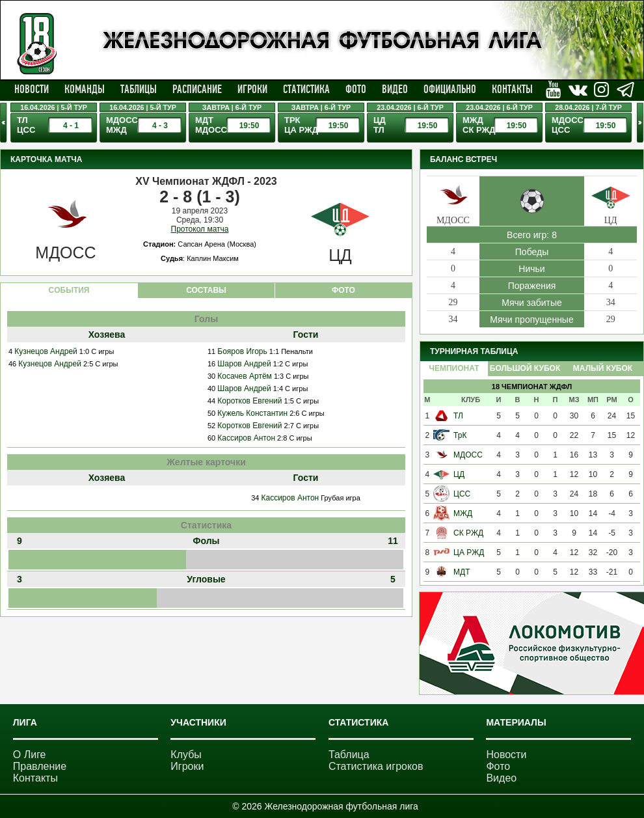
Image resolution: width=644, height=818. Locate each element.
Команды (85, 89)
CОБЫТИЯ (69, 290)
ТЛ (458, 416)
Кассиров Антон (246, 438)
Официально (450, 89)
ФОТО (343, 290)
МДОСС (468, 455)
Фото (356, 89)
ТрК (460, 435)
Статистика (306, 89)
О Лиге (30, 755)
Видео (395, 89)
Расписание (197, 89)
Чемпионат (454, 368)
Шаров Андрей (244, 364)
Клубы (186, 755)
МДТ (462, 572)
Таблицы (139, 89)
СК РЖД (468, 533)
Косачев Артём (245, 376)
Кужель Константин (252, 413)
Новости (32, 89)
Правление (40, 766)
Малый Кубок (603, 368)
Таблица (349, 755)
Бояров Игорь (242, 351)
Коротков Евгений (249, 401)
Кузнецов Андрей (46, 351)
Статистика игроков (376, 766)
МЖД (463, 513)
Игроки (252, 89)
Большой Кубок (525, 368)
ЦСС (462, 494)
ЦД (459, 474)
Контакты (512, 89)
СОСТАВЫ (206, 290)
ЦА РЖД (469, 552)
